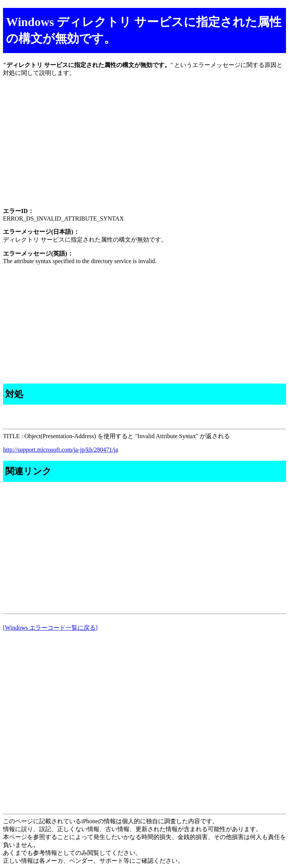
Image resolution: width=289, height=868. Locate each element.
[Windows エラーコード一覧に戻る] (50, 628)
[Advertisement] (144, 149)
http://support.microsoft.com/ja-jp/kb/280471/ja (61, 450)
